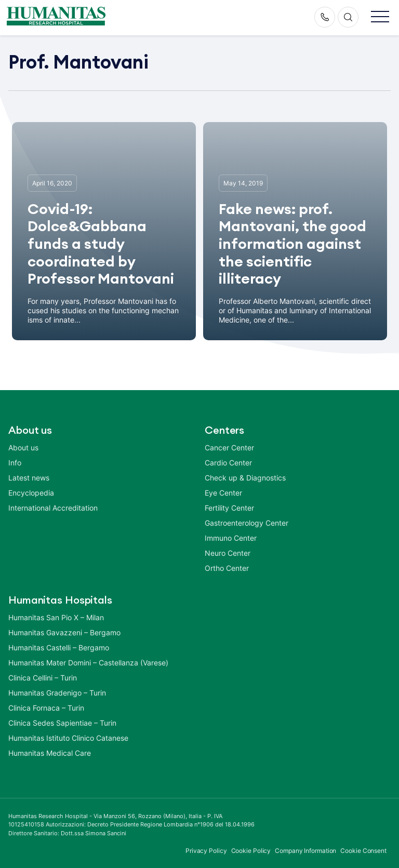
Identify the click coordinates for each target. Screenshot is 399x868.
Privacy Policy (206, 851)
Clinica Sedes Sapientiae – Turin (62, 723)
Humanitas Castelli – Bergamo (59, 647)
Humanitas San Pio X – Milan (56, 617)
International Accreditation (53, 508)
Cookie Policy (251, 851)
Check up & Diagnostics (245, 478)
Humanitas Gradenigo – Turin (57, 693)
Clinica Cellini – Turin (43, 678)
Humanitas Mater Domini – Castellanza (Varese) (88, 663)
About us (23, 448)
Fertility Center (229, 508)
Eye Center (223, 493)
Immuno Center (231, 538)
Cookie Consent (363, 851)
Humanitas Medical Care (50, 753)
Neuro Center (228, 553)
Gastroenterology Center (247, 523)
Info (15, 463)
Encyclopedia (31, 493)
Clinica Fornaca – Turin (46, 708)
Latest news (29, 478)
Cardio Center (228, 463)
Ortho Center (227, 568)
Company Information (305, 851)
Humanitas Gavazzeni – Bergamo (64, 632)
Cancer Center (229, 448)
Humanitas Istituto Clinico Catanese (68, 738)
